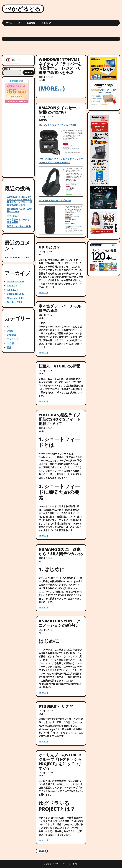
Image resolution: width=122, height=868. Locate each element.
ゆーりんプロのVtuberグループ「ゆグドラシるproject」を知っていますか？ (60, 761)
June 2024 (12, 290)
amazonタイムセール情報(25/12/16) (19, 210)
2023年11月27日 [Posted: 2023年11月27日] (46, 711)
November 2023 (16, 298)
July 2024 (12, 286)
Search (6, 69)
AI (19, 23)
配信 (9, 347)
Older (42, 851)
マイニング (46, 23)
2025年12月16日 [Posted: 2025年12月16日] (46, 117)
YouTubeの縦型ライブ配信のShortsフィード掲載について (60, 419)
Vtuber (11, 331)
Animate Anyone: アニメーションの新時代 (60, 623)
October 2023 (14, 302)
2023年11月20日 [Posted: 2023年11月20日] (46, 773)
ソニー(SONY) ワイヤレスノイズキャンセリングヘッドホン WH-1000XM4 (61, 161)
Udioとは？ (13, 216)
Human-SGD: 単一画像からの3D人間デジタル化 (61, 551)
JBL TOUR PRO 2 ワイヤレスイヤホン (58, 125)
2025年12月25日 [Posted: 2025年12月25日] (46, 77)
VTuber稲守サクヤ (56, 706)
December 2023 (15, 294)
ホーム (9, 23)
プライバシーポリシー (71, 864)
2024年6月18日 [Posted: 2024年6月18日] (46, 315)
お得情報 (31, 23)
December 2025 (15, 282)
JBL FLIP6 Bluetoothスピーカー (55, 200)
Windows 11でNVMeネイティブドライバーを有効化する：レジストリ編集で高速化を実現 (19, 201)
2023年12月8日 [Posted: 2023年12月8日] (46, 371)
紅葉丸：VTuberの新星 (19, 226)
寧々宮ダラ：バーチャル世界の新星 (19, 221)
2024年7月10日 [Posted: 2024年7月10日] (46, 252)
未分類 (10, 343)
